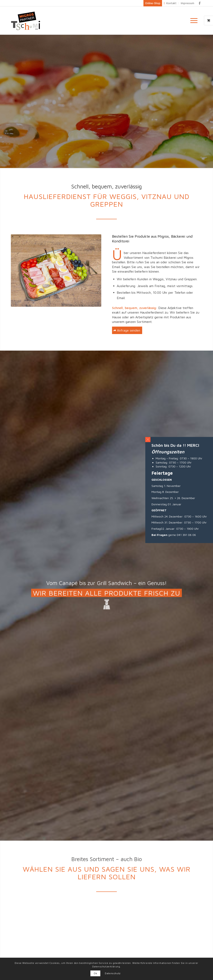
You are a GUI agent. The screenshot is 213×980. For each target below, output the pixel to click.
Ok (95, 973)
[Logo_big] (26, 20)
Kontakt (171, 3)
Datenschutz (113, 973)
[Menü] (193, 20)
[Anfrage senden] (135, 330)
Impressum (188, 3)
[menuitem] (195, 20)
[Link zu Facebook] (200, 3)
